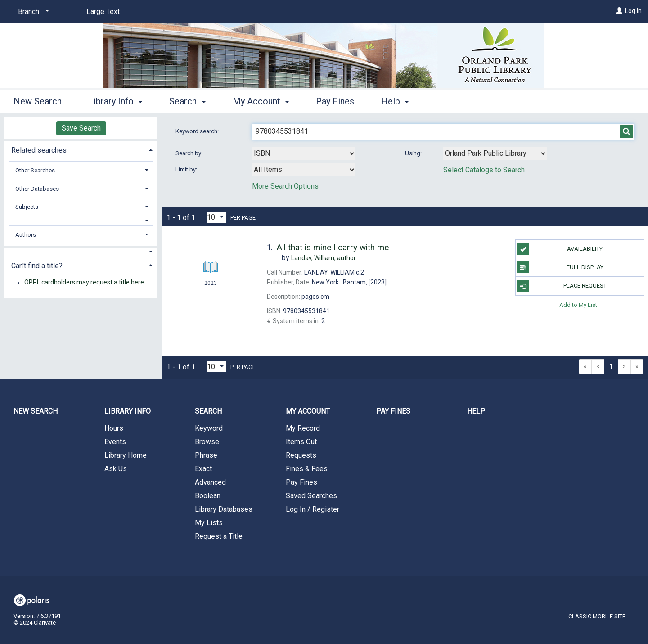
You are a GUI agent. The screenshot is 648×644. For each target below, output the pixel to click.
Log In (633, 11)
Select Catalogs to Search (484, 170)
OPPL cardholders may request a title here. (85, 283)
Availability (560, 249)
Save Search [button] (81, 128)
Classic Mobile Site (597, 616)
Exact (203, 469)
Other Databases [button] (37, 189)
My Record (303, 428)
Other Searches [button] (35, 170)
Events (115, 442)
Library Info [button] (115, 101)
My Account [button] (261, 101)
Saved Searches (311, 496)
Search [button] (187, 101)
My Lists (209, 523)
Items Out (301, 442)
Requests (301, 455)
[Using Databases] (495, 153)
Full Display (560, 267)
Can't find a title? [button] (37, 266)
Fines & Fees (307, 469)
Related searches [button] (39, 150)
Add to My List (578, 305)
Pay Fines (335, 101)
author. (324, 258)
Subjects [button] (27, 207)
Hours (114, 428)
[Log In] (619, 11)
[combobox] (304, 153)
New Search (38, 101)
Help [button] (395, 101)
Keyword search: (198, 131)
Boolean (208, 496)
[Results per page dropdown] (216, 217)
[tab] (81, 149)
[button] (81, 221)
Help (476, 411)
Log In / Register (313, 509)
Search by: (190, 153)
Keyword (209, 428)
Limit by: (187, 169)
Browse (207, 442)
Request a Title (219, 536)
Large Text (103, 11)
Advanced (210, 482)
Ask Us (116, 469)
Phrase (206, 455)
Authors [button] (26, 235)
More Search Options (285, 186)
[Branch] (32, 12)
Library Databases (224, 509)
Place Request (562, 286)
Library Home (126, 455)
